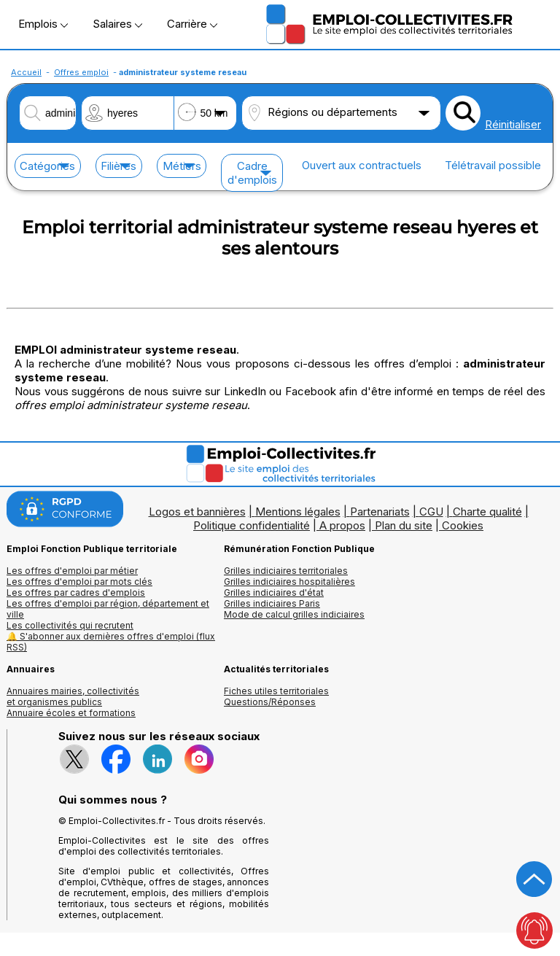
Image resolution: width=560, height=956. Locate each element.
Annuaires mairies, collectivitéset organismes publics (73, 696)
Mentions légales (298, 512)
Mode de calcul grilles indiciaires (294, 614)
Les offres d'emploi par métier (72, 571)
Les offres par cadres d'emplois (76, 592)
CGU (431, 512)
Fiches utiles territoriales (276, 691)
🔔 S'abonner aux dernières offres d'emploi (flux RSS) (111, 642)
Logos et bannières (197, 512)
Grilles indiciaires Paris (272, 603)
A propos (342, 525)
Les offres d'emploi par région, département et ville (108, 609)
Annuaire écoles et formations (71, 713)
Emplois (43, 24)
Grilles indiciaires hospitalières (289, 582)
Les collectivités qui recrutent (70, 625)
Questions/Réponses (270, 702)
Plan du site (404, 525)
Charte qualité (487, 512)
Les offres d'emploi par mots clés (79, 582)
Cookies (463, 525)
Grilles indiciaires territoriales (286, 571)
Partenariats (380, 512)
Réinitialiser (513, 124)
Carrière (192, 24)
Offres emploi (81, 72)
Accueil (26, 72)
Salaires (117, 24)
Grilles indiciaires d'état (274, 592)
